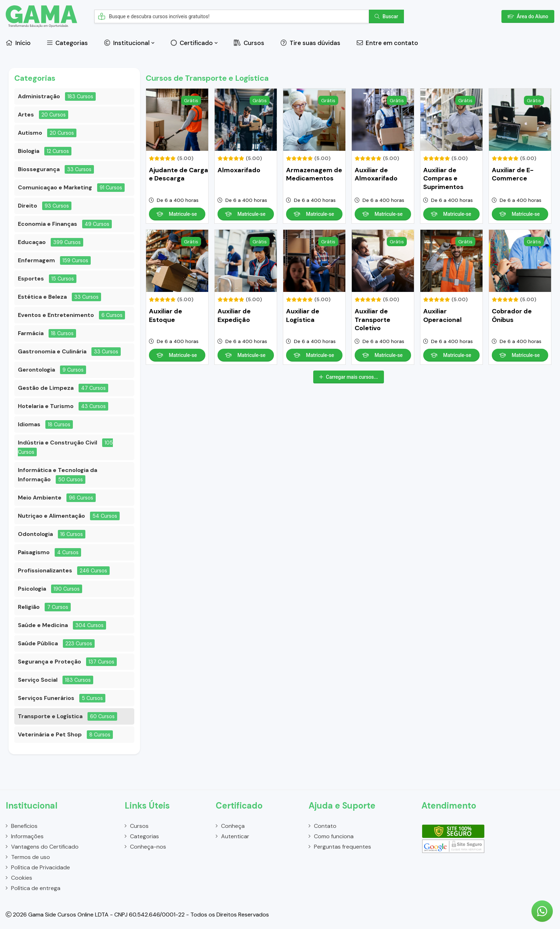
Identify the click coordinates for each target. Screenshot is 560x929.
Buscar (386, 16)
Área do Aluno (528, 16)
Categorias (67, 43)
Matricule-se (177, 214)
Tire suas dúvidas (311, 43)
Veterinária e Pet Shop (50, 734)
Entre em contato (387, 43)
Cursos (249, 43)
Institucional (127, 43)
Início (18, 43)
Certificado (192, 43)
